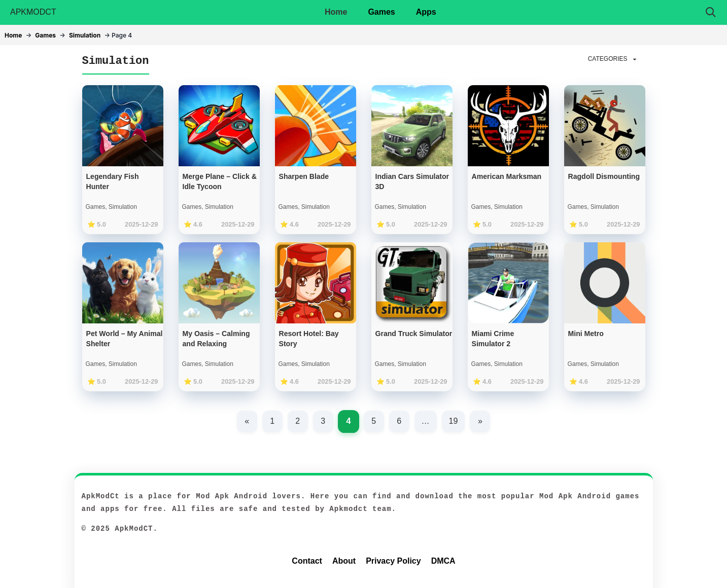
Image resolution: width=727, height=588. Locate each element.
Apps (426, 12)
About (344, 561)
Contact (307, 561)
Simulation (85, 35)
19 (454, 421)
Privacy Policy (393, 561)
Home (336, 12)
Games (381, 12)
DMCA (443, 561)
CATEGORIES (613, 59)
